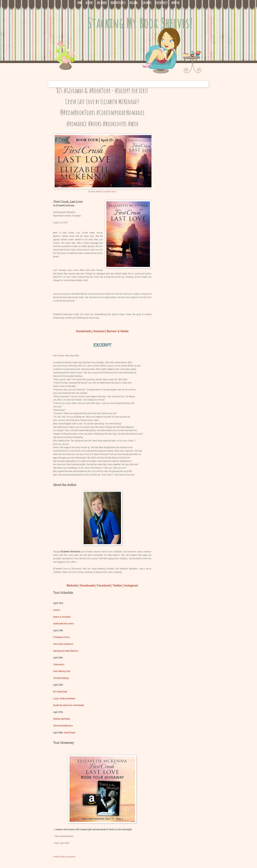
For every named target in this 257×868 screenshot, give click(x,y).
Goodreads (84, 331)
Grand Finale (69, 732)
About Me (175, 3)
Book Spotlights (118, 3)
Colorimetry (59, 664)
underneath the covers (64, 624)
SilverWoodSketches (63, 726)
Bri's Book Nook (60, 692)
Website (72, 586)
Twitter (117, 586)
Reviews (89, 3)
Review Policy (161, 3)
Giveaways (146, 3)
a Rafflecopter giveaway (64, 857)
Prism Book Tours (109, 191)
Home (80, 3)
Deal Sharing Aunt (62, 671)
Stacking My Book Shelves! (140, 23)
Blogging (134, 3)
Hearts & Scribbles (62, 617)
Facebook (104, 586)
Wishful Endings (61, 678)
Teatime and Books (62, 719)
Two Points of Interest (63, 644)
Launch (57, 610)
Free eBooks (102, 3)
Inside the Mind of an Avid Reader (69, 705)
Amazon (99, 331)
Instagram (131, 586)
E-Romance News (61, 637)
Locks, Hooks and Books (64, 698)
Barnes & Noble (118, 331)
